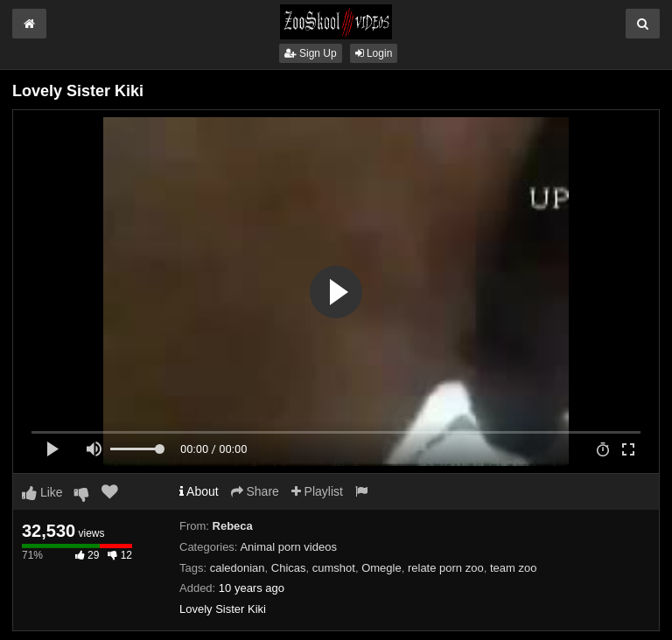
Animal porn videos (288, 547)
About (199, 491)
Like (42, 492)
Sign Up (311, 53)
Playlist (317, 491)
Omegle (381, 568)
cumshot (334, 568)
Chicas (289, 568)
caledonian (238, 568)
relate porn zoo (446, 568)
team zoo (513, 568)
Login (374, 53)
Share (255, 491)
